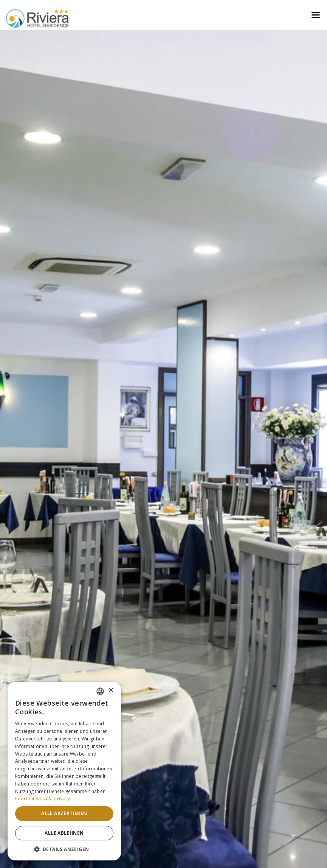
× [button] (111, 691)
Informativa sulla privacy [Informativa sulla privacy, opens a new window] (43, 799)
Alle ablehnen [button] (64, 833)
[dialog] (64, 771)
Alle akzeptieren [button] (64, 813)
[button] (64, 849)
